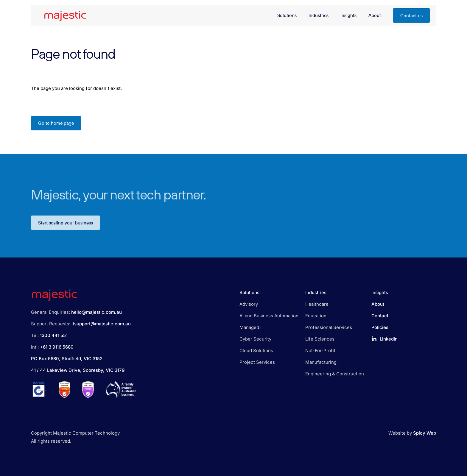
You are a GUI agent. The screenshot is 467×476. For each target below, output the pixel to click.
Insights (380, 292)
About (378, 304)
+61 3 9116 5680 (57, 347)
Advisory (249, 304)
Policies (380, 327)
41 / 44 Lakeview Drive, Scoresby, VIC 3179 (78, 370)
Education (316, 316)
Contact (380, 316)
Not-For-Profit (320, 351)
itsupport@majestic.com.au (101, 324)
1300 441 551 (54, 335)
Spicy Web (425, 433)
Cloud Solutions (256, 351)
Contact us (411, 16)
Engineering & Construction (335, 374)
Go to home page (56, 123)
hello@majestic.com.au (96, 312)
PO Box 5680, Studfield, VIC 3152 (67, 359)
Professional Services (329, 327)
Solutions (249, 292)
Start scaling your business (66, 227)
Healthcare (317, 304)
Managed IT (252, 327)
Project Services (257, 362)
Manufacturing (321, 362)
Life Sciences (320, 339)
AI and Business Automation (269, 316)
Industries (316, 292)
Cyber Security (255, 339)
